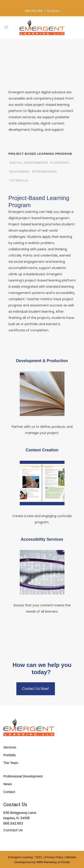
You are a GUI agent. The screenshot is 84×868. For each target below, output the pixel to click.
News (8, 784)
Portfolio (10, 755)
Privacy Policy (54, 857)
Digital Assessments (29, 163)
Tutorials (19, 180)
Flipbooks (60, 163)
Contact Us (13, 830)
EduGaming (20, 172)
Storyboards (44, 172)
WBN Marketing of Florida (53, 862)
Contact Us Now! (36, 689)
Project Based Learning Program (40, 154)
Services (10, 747)
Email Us (53, 11)
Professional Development (23, 776)
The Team (11, 763)
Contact (9, 792)
